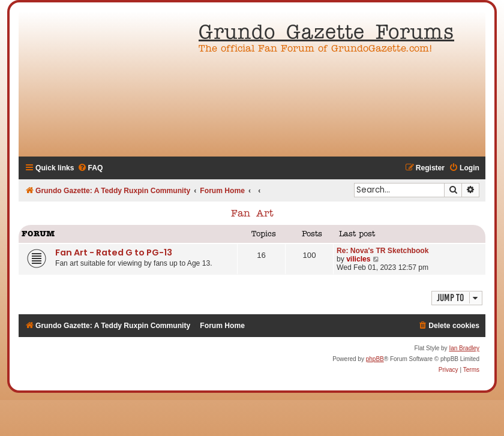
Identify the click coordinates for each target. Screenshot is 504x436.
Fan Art (252, 214)
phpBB (375, 359)
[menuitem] (90, 168)
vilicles (358, 259)
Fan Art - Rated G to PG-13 (114, 252)
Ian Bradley (464, 348)
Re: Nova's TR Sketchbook (382, 251)
